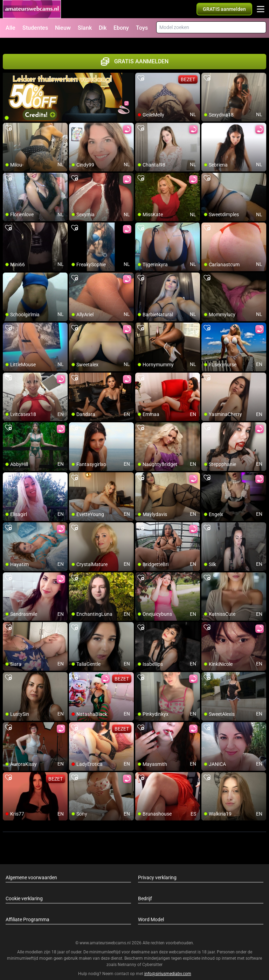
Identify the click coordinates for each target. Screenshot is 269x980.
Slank (85, 28)
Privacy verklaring (157, 869)
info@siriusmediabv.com (168, 966)
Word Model (151, 911)
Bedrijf (145, 890)
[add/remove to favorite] (141, 70)
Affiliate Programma (27, 911)
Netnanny (127, 957)
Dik (103, 28)
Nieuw (63, 28)
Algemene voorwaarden (31, 869)
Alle (11, 28)
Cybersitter (152, 957)
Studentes (35, 28)
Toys (142, 28)
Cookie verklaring (24, 890)
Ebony (121, 28)
